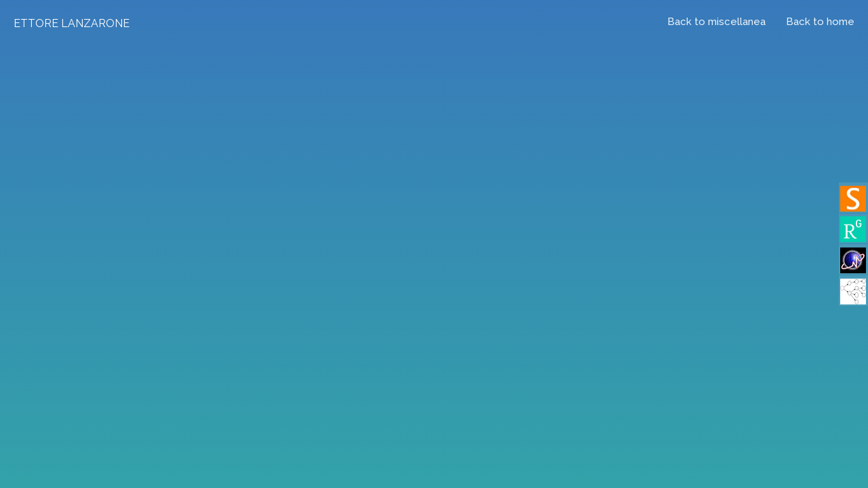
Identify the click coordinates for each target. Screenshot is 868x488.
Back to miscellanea (716, 22)
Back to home (820, 22)
